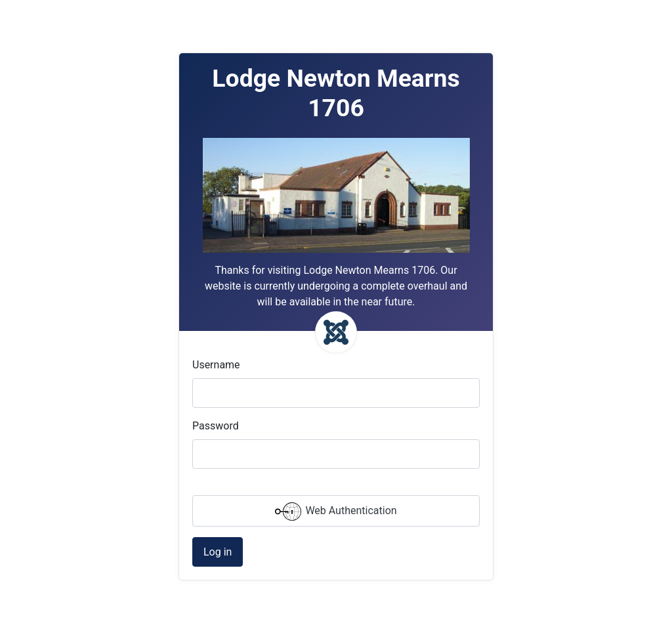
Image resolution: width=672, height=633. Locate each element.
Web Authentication (336, 512)
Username (216, 365)
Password (216, 426)
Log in (218, 552)
